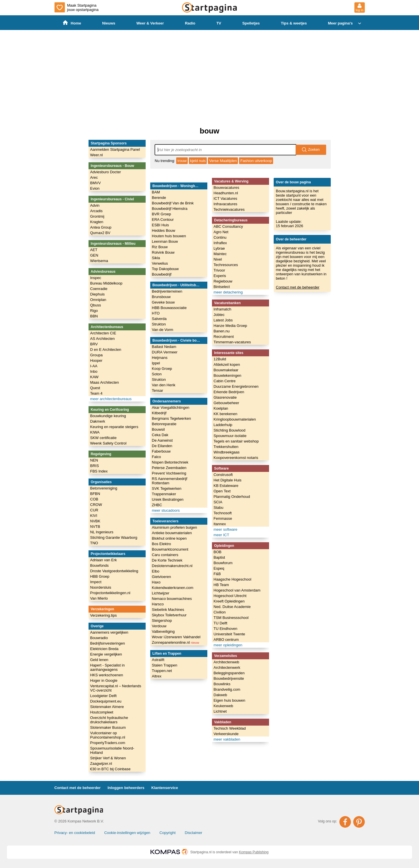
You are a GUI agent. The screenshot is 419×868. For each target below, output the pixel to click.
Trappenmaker (164, 494)
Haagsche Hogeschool (233, 579)
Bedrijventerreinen (167, 291)
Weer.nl (97, 155)
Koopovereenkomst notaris (236, 458)
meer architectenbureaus (111, 399)
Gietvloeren (161, 577)
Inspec (96, 278)
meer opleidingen (228, 645)
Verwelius (160, 263)
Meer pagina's (345, 23)
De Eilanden (162, 446)
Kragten (97, 222)
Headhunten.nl (226, 193)
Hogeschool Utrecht (230, 596)
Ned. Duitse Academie (232, 607)
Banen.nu (222, 331)
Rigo (94, 311)
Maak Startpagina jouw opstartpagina (77, 7)
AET (94, 250)
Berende (159, 198)
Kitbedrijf (159, 413)
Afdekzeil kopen (227, 365)
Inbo (94, 371)
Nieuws (109, 23)
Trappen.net (162, 671)
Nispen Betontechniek (170, 462)
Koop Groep (162, 369)
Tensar (158, 390)
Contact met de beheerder (298, 287)
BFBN (95, 494)
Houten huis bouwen (169, 236)
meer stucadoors (166, 510)
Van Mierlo (99, 598)
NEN (94, 460)
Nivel (218, 259)
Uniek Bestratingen (168, 499)
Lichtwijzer (161, 593)
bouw (210, 131)
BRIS (95, 466)
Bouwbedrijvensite (229, 678)
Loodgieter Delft (104, 696)
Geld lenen (99, 660)
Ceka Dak (160, 435)
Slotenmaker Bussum (108, 727)
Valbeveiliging (163, 631)
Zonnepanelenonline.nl (176, 642)
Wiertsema (99, 261)
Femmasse (223, 518)
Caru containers (165, 555)
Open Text (222, 491)
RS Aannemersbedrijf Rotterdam (170, 481)
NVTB (95, 527)
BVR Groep (161, 214)
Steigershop (162, 621)
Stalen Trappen (165, 665)
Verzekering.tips (104, 615)
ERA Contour (163, 220)
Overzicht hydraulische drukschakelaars (109, 720)
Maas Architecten (105, 382)
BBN (94, 316)
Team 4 (96, 393)
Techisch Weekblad (230, 728)
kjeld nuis (198, 161)
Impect (96, 582)
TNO (94, 543)
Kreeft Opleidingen (229, 601)
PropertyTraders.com (108, 743)
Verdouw (159, 626)
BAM (156, 192)
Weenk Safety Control (108, 443)
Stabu (219, 508)
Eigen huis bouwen (230, 700)
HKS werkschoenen (107, 675)
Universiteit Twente (230, 634)
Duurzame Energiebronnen (236, 386)
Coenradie (99, 289)
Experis (220, 276)
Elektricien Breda (104, 649)
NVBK (95, 521)
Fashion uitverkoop (256, 161)
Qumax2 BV (100, 233)
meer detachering (228, 292)
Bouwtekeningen (228, 375)
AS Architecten (103, 339)
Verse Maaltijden (223, 161)
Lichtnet (220, 711)
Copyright (168, 833)
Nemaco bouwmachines (172, 599)
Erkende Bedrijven (229, 392)
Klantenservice (165, 788)
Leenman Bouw (165, 241)
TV (219, 23)
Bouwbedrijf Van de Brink (173, 203)
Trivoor (219, 270)
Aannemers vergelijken (109, 632)
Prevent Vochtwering (169, 473)
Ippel (156, 363)
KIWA (95, 432)
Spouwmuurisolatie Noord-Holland (112, 750)
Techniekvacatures (229, 209)
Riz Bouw (160, 247)
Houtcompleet (102, 712)
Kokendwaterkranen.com (173, 588)
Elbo (156, 571)
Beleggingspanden (229, 673)
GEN (94, 255)
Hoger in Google (104, 680)
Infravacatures (226, 204)
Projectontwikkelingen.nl (110, 593)
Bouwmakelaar (226, 370)
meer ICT (221, 535)
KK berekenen (226, 414)
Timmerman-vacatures (232, 342)
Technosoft (223, 513)
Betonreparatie (164, 424)
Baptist (219, 557)
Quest (95, 388)
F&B (217, 574)
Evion (95, 188)
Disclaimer (194, 833)
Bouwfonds (99, 565)
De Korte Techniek (167, 560)
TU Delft (221, 623)
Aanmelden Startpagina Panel (115, 149)
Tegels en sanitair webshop (236, 441)
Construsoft (223, 475)
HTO (156, 313)
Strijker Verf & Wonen (108, 758)
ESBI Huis (160, 225)
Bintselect (222, 287)
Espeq (219, 568)
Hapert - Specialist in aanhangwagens (108, 667)
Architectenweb (227, 662)
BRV (94, 344)
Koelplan (221, 408)
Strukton (159, 324)
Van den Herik (164, 385)
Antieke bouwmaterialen (172, 533)
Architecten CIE (103, 333)
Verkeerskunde (226, 734)
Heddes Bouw (164, 230)
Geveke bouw (164, 302)
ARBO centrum (226, 640)
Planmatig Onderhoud (232, 497)
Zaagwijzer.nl (101, 763)
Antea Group (101, 227)
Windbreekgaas (227, 452)
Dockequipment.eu (106, 701)
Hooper (96, 360)
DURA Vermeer (165, 352)
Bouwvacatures (227, 188)
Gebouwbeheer (227, 403)
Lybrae (219, 248)
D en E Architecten (106, 350)
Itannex (220, 524)
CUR (94, 510)
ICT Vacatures (226, 198)
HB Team (221, 585)
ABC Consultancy (228, 226)
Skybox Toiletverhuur (169, 615)
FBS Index (99, 471)
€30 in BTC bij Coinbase (110, 769)
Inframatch (222, 309)
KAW (94, 377)
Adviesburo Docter (106, 172)
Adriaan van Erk (104, 560)
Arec (94, 177)
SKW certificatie (104, 438)
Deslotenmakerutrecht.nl (172, 566)
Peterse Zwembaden (169, 468)
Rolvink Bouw (163, 252)
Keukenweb (223, 706)
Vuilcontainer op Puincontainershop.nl (108, 735)
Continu (220, 237)
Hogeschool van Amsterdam (237, 590)
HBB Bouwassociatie (169, 308)
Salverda (159, 319)
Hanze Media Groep (230, 326)
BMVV (96, 183)
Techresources (226, 265)
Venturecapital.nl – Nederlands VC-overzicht (116, 688)
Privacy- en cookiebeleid (75, 833)
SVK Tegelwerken (167, 488)
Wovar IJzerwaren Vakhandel (176, 637)
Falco (157, 457)
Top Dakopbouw (165, 269)
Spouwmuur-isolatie (230, 436)
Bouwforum (223, 563)
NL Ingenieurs (102, 532)
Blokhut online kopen (169, 538)
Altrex (157, 676)
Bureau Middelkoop (106, 283)
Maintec (220, 254)
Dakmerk (98, 421)
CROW (96, 505)
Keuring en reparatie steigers (114, 427)
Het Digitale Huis (228, 480)
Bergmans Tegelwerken (172, 418)
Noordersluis (101, 587)
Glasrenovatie (225, 397)
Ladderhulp (223, 425)
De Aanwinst (162, 440)
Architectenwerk (227, 668)
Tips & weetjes (294, 23)
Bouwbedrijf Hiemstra (170, 209)
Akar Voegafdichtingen (171, 407)
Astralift (158, 660)
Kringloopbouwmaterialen (235, 419)
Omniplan (98, 300)
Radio (190, 23)
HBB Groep (100, 576)
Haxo (156, 582)
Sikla (156, 258)
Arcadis (96, 211)
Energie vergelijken (106, 654)
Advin (95, 205)
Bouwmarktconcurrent (170, 549)
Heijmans (160, 358)
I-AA (94, 366)
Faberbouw (161, 451)
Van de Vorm (163, 330)
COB (94, 499)
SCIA (218, 502)
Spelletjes (251, 23)
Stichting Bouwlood (230, 430)
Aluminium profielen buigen (175, 527)
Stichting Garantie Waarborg (114, 537)
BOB (218, 552)
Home (72, 23)
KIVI (94, 516)
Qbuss (96, 305)
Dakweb (220, 695)
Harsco (158, 604)
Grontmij (97, 216)
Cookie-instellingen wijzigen (127, 833)
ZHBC (157, 505)
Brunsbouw (161, 297)
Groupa (96, 355)
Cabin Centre (225, 381)
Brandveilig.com (227, 689)
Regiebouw (223, 281)
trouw (182, 161)
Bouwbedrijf (162, 274)
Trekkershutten (226, 447)
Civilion (220, 612)
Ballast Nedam (164, 347)
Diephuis (98, 294)
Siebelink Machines (168, 610)
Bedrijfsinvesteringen (108, 643)
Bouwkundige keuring (108, 416)
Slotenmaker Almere (107, 707)
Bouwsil (158, 429)
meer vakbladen (227, 739)
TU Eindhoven (226, 629)
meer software (226, 529)
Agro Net (221, 232)
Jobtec (219, 315)
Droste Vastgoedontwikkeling (114, 571)
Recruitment (224, 337)
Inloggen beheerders (126, 788)
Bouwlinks (222, 684)
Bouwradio (99, 638)
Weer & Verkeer (150, 23)
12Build (220, 359)
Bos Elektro (161, 544)
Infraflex (220, 243)
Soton (157, 374)
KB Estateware (226, 486)
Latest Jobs (223, 320)
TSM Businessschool (231, 618)
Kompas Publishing (254, 852)
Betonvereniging (104, 488)
